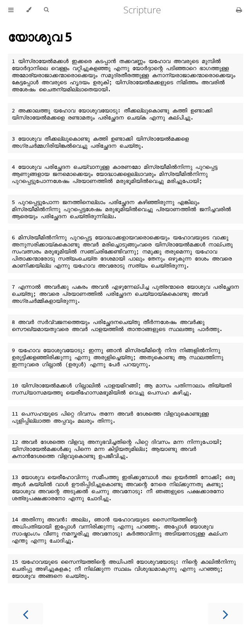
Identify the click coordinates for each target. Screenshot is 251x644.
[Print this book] (239, 10)
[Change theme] (29, 10)
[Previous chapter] (25, 614)
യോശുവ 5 (40, 37)
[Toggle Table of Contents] (11, 10)
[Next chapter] (226, 614)
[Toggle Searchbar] (46, 10)
